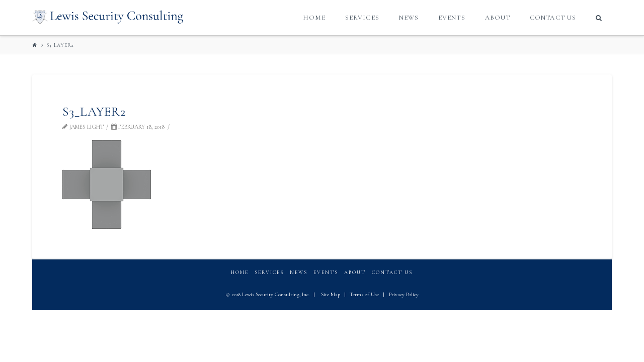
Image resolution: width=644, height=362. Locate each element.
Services (269, 273)
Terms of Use (364, 294)
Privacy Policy (404, 294)
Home (240, 273)
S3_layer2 (60, 45)
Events (326, 273)
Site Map (331, 294)
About (355, 273)
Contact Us (392, 273)
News (299, 273)
